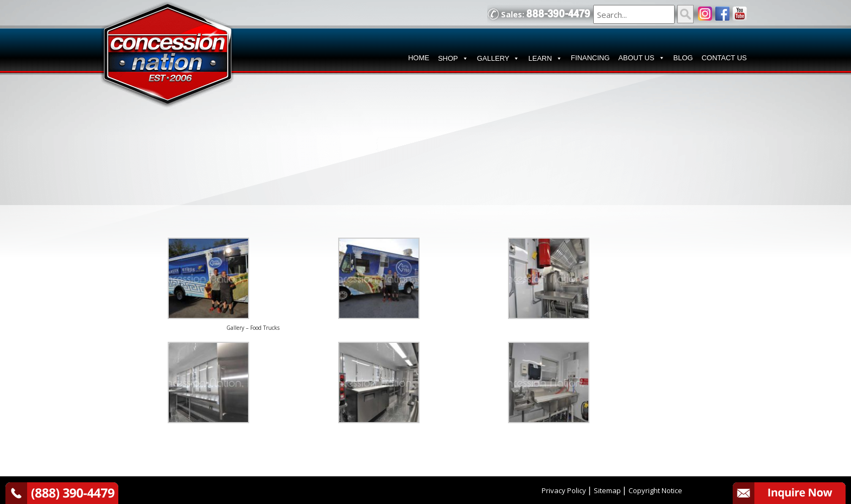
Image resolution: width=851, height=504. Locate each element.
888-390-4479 (558, 14)
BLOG (683, 58)
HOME (419, 58)
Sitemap (607, 490)
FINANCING (590, 58)
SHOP (453, 59)
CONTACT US (724, 58)
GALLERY (498, 59)
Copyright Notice (655, 490)
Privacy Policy (564, 490)
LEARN (545, 59)
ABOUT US (641, 58)
